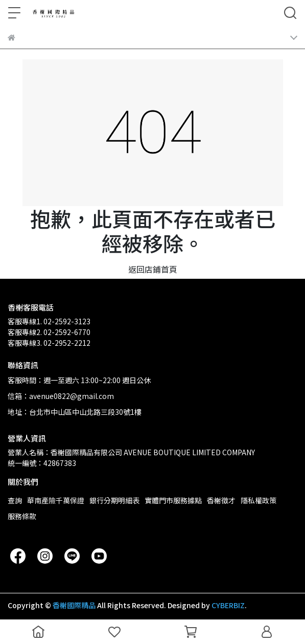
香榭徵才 (221, 500)
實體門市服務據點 (173, 500)
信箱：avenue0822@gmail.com (61, 396)
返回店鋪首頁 (153, 269)
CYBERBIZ (228, 605)
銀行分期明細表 (114, 500)
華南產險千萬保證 (56, 500)
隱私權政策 (259, 500)
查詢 (15, 500)
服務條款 (22, 516)
